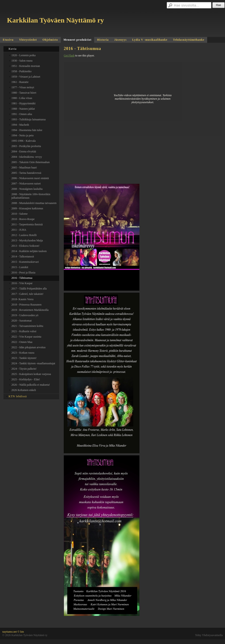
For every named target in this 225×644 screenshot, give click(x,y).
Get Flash (69, 56)
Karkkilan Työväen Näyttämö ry (55, 20)
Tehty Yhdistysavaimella (209, 635)
